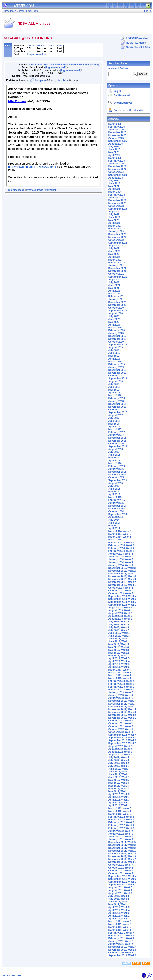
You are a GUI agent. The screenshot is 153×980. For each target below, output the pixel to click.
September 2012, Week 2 (122, 740)
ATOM (127, 963)
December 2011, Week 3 (122, 845)
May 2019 (114, 356)
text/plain (40, 80)
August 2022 (115, 246)
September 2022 (118, 243)
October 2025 (116, 138)
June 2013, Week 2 (119, 639)
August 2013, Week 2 (120, 616)
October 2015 (116, 477)
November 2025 (117, 135)
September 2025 (118, 141)
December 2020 (117, 302)
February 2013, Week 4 (121, 681)
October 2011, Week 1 (121, 873)
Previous (42, 46)
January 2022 (116, 265)
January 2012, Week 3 (121, 834)
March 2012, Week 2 (120, 814)
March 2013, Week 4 (120, 670)
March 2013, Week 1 (120, 678)
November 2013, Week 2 (122, 582)
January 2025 (116, 164)
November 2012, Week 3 (122, 712)
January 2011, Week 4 (121, 944)
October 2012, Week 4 (121, 723)
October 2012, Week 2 (121, 729)
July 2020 (114, 316)
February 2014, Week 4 (121, 543)
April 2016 (114, 461)
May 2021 (114, 288)
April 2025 (114, 155)
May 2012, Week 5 (118, 780)
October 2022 (116, 240)
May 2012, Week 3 (118, 786)
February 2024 (116, 195)
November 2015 (117, 475)
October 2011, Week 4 (121, 865)
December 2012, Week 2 (122, 707)
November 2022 (117, 237)
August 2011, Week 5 (120, 887)
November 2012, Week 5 (122, 709)
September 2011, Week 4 (122, 876)
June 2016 (114, 455)
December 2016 (117, 438)
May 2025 (114, 152)
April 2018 (114, 393)
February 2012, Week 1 (121, 828)
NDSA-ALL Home (136, 43)
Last (60, 46)
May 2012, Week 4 (118, 783)
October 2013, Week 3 (121, 593)
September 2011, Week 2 (122, 882)
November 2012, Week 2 (122, 715)
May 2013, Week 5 (118, 644)
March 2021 (115, 294)
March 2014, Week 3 (120, 531)
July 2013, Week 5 (119, 622)
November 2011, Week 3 (122, 856)
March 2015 (115, 497)
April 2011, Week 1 (119, 919)
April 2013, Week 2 (119, 667)
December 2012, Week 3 (122, 704)
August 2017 (115, 415)
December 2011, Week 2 (122, 848)
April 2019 (114, 359)
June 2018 (114, 387)
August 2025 (115, 144)
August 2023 (115, 212)
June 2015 (114, 489)
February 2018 (116, 398)
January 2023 (116, 231)
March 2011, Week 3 (120, 924)
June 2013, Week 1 (119, 641)
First (31, 46)
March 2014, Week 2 (120, 534)
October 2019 (116, 342)
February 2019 (116, 364)
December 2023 (117, 200)
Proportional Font (37, 54)
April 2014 (114, 528)
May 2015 (114, 492)
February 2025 (116, 161)
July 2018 (114, 384)
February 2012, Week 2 (121, 825)
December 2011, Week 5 (122, 842)
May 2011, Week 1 (118, 904)
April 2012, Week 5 (119, 794)
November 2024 (117, 169)
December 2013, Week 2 (122, 571)
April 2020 (114, 325)
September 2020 (118, 311)
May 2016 (114, 458)
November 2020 (117, 305)
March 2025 (115, 158)
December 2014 (117, 506)
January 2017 (116, 435)
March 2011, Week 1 (120, 930)
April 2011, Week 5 (119, 907)
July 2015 (114, 486)
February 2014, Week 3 (121, 545)
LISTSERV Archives (137, 38)
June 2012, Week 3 (119, 772)
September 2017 (118, 412)
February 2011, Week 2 (121, 938)
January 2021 (116, 299)
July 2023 (114, 215)
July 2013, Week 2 (119, 630)
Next (52, 46)
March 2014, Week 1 (120, 537)
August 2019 (115, 347)
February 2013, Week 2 (121, 687)
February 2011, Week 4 (121, 933)
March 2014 (115, 540)
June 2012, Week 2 (119, 774)
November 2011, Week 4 (122, 854)
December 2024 (117, 166)
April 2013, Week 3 (119, 664)
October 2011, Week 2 (121, 871)
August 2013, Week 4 (120, 610)
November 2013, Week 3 (122, 579)
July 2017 (114, 418)
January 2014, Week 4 (121, 557)
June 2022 (114, 251)
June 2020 (114, 319)
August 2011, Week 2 (120, 890)
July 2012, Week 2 (119, 763)
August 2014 (115, 517)
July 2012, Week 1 (119, 766)
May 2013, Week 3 (118, 650)
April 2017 (114, 427)
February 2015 (116, 500)
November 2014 (117, 509)
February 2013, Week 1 (121, 690)
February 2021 (116, 297)
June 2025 (114, 149)
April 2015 (114, 494)
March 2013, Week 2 (120, 675)
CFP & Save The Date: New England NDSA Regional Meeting (64, 65)
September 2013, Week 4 (122, 596)
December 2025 (117, 132)
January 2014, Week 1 (121, 565)
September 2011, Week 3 (122, 879)
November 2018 (117, 373)
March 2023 (115, 226)
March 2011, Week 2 (120, 927)
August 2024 (115, 178)
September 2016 (118, 446)
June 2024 (114, 183)
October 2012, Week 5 (121, 721)
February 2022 (116, 263)
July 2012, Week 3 (119, 760)
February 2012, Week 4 (121, 820)
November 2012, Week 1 (122, 718)
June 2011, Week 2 (119, 902)
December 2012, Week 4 (122, 701)
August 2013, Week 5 (120, 608)
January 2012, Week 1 (121, 839)
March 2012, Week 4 (120, 811)
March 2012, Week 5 (120, 808)
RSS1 (136, 963)
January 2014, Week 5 (121, 554)
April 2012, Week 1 (119, 805)
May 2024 (114, 186)
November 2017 (117, 407)
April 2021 (114, 291)
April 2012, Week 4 (119, 797)
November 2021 (117, 271)
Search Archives (118, 63)
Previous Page (35, 190)
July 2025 (114, 147)
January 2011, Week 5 (121, 941)
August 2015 (115, 483)
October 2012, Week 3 (121, 726)
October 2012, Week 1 (121, 732)
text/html (63, 80)
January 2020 (116, 333)
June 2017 (114, 421)
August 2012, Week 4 (120, 749)
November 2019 (117, 339)
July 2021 (114, 282)
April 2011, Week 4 (119, 910)
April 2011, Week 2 (119, 916)
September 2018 (118, 379)
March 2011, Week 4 (120, 921)
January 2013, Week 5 (121, 692)
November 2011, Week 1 (122, 862)
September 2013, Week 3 (122, 599)
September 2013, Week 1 (122, 605)
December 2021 (117, 268)
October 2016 (116, 444)
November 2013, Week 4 (122, 576)
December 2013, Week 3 (122, 568)
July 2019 (114, 350)
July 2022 (114, 248)
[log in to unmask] (56, 67)
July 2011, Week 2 (119, 899)
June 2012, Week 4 (119, 769)
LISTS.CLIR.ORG (11, 976)
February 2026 (116, 127)
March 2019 (115, 362)
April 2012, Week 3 (119, 800)
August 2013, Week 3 (120, 613)
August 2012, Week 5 (120, 746)
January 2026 (116, 130)
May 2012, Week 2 (118, 789)
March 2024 (115, 192)
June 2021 (114, 285)
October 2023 (116, 206)
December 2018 (117, 370)
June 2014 (114, 523)
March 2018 (115, 395)
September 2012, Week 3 (122, 738)
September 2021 (118, 277)
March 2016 (115, 463)
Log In (117, 91)
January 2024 (116, 198)
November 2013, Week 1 (122, 585)
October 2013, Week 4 (121, 591)
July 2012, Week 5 (119, 757)
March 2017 (115, 429)
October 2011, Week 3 (121, 868)
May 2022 (114, 254)
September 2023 (118, 209)
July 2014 (114, 520)
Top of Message (15, 190)
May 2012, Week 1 (118, 791)
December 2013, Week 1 (122, 574)
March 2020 (115, 328)
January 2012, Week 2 (121, 837)
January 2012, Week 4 (121, 831)
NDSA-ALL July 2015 (138, 47)
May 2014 (114, 526)
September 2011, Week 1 (122, 885)
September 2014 (118, 514)
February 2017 (116, 432)
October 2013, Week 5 (121, 588)
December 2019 (117, 336)
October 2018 (116, 376)
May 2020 (114, 322)
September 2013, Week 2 (122, 602)
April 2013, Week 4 (119, 661)
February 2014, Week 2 (121, 548)
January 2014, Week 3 (121, 559)
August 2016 (115, 449)
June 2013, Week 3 (119, 636)
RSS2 (145, 963)
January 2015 (116, 503)
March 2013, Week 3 (120, 673)
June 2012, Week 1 (119, 777)
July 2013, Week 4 (119, 625)
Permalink (51, 190)
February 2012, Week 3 (121, 822)
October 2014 (116, 511)
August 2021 (115, 280)
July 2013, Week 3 (119, 627)
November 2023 (117, 203)
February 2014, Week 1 (121, 551)
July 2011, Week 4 (119, 896)
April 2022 (114, 257)
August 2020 (115, 313)
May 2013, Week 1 (118, 656)
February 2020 (116, 330)
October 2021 (116, 274)
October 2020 (116, 308)
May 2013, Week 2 (118, 653)
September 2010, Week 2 (122, 955)
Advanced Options (118, 68)
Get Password (122, 95)
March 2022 (115, 260)
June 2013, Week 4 (119, 633)
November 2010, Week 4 (122, 950)
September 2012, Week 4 (122, 735)
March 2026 (115, 124)
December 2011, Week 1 (122, 851)
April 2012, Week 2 (119, 803)
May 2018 (114, 390)
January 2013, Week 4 (121, 695)
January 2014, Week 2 (121, 562)
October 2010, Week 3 (121, 953)
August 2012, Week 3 (120, 752)
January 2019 (116, 367)
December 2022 (117, 234)
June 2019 (114, 353)
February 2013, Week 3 (121, 684)
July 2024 (114, 181)
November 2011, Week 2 (122, 859)
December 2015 (117, 472)
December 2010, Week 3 (122, 947)
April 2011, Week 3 (119, 913)
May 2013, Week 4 (118, 647)
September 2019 (118, 345)
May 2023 (114, 220)
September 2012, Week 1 (122, 743)
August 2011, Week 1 (120, 893)
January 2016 (116, 469)
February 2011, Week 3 (121, 936)
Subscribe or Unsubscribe (129, 110)
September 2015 (118, 480)
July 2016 (114, 452)
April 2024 (114, 189)
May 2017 (114, 424)
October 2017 (116, 410)
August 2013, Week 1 (120, 619)
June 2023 (114, 217)
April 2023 (114, 223)
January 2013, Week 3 (121, 698)
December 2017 (117, 404)
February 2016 (116, 466)
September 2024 (118, 175)
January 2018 (116, 401)
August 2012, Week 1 (120, 755)
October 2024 (116, 172)
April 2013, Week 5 (119, 658)
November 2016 (117, 441)
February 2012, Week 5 (121, 817)
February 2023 (116, 229)
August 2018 (115, 381)
